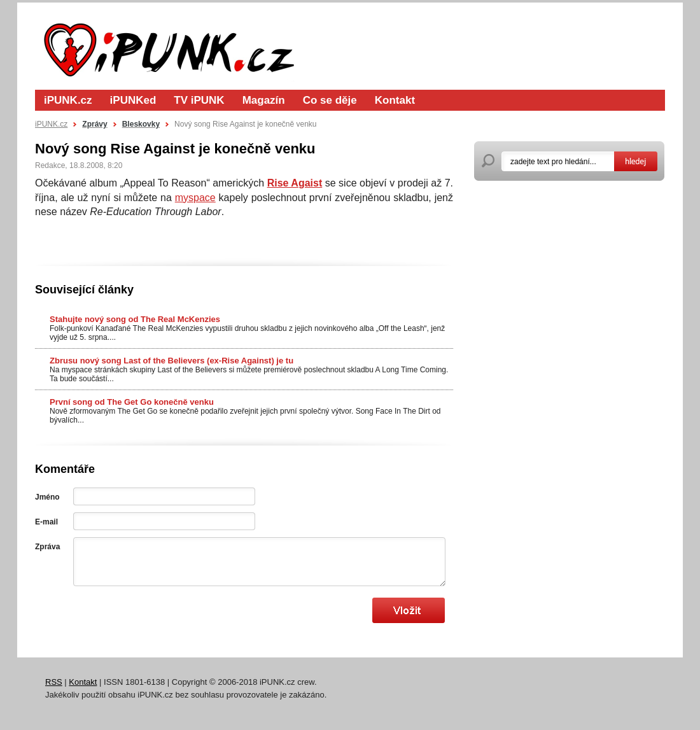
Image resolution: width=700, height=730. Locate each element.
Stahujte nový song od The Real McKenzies (135, 319)
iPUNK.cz (68, 100)
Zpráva (47, 547)
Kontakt (395, 100)
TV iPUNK (199, 100)
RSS (54, 682)
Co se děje (330, 100)
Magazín (264, 100)
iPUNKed (133, 100)
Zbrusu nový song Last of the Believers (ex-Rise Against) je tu (171, 361)
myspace (195, 198)
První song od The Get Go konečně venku (132, 402)
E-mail (46, 522)
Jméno (47, 497)
